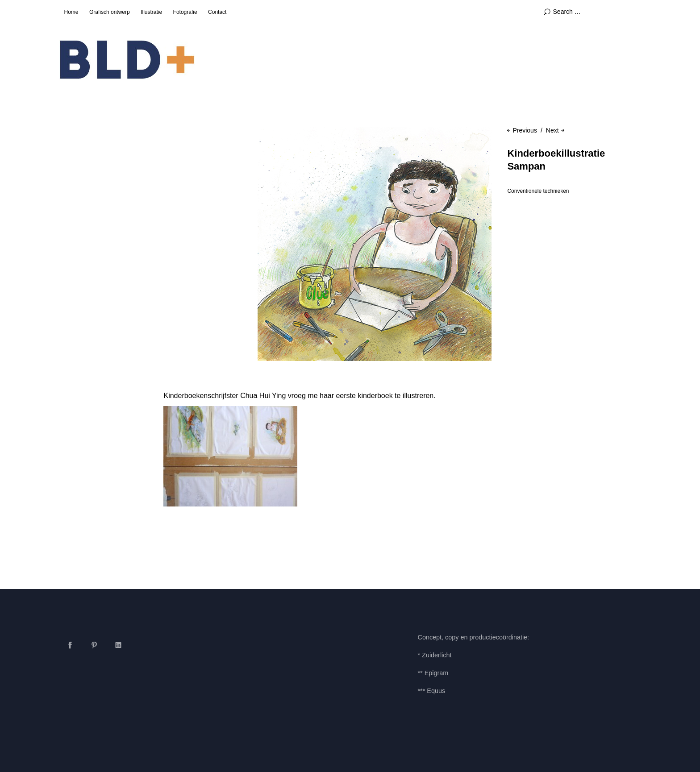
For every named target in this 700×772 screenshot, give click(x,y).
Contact (217, 12)
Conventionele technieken (538, 191)
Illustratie (151, 12)
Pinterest (94, 645)
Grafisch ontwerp (110, 12)
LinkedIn (118, 645)
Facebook (70, 645)
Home (71, 12)
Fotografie (185, 12)
